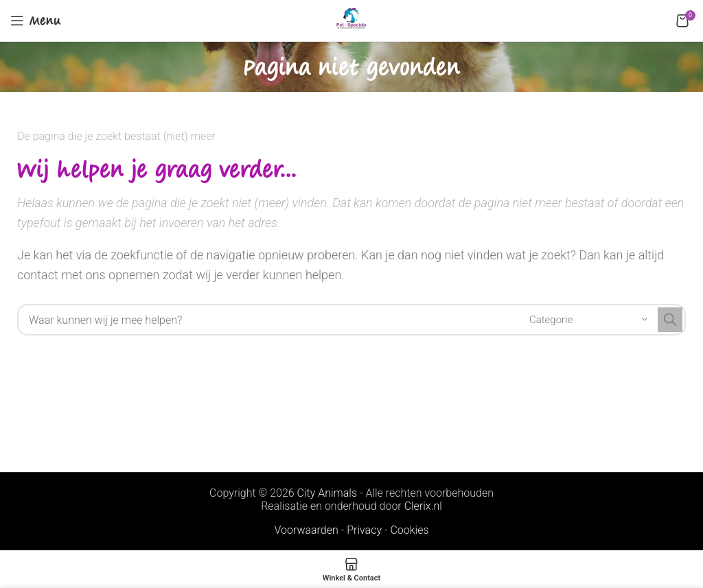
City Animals (327, 493)
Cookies (409, 530)
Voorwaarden (306, 530)
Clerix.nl (423, 506)
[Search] (351, 320)
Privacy (364, 530)
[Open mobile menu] (36, 21)
